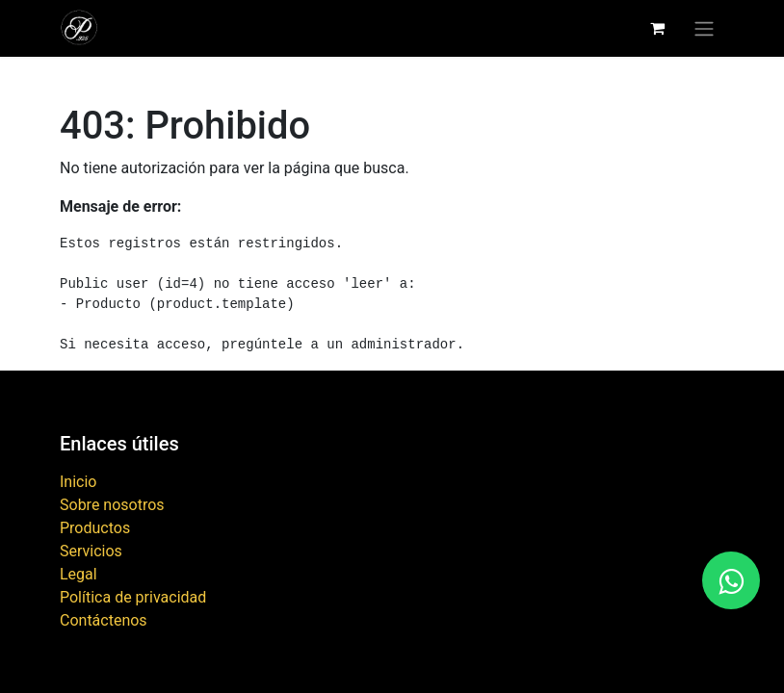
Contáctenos (104, 620)
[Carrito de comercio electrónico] (657, 28)
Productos (95, 528)
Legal (78, 574)
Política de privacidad (133, 597)
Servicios (91, 551)
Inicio (78, 482)
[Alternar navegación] (704, 28)
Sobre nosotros (112, 505)
